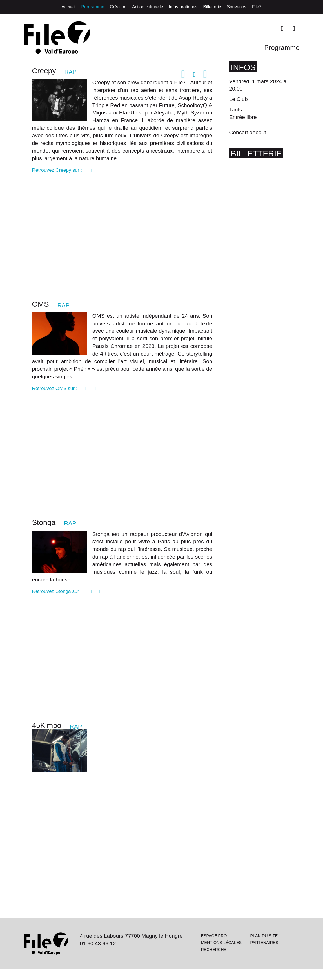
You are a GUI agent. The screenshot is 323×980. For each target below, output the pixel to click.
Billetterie (212, 7)
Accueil (68, 7)
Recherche (214, 962)
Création (118, 7)
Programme (93, 7)
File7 (257, 7)
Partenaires (264, 955)
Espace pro (214, 944)
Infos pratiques (183, 7)
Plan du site (264, 944)
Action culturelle (148, 7)
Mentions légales (212, 953)
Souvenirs (237, 7)
